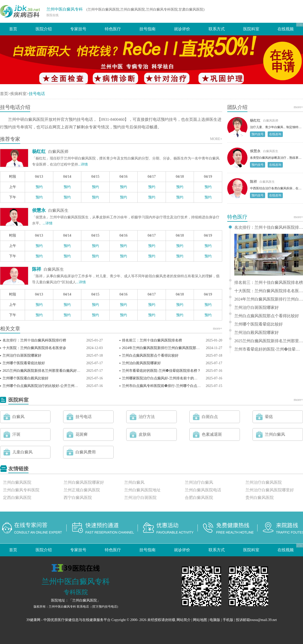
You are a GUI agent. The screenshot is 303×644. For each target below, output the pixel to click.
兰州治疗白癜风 (199, 482)
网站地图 (200, 620)
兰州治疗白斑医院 (140, 498)
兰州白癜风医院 (17, 482)
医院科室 (251, 29)
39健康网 (33, 620)
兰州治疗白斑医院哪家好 (22, 355)
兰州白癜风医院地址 (142, 490)
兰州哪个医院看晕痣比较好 (24, 363)
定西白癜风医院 (17, 498)
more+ (218, 328)
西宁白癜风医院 (78, 498)
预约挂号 (258, 134)
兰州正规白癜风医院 (82, 490)
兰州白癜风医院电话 (203, 490)
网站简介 (184, 620)
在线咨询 (275, 134)
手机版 (228, 620)
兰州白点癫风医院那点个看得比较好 (150, 355)
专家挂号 (78, 29)
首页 (13, 29)
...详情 (83, 164)
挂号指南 (147, 29)
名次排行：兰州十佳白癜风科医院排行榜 (34, 340)
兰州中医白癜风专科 (65, 9)
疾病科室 (18, 94)
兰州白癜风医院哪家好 (84, 482)
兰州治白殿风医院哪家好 (141, 363)
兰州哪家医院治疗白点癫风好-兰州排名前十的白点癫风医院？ (170, 378)
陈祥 (37, 269)
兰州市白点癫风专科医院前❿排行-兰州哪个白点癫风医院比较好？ (174, 386)
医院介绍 (44, 29)
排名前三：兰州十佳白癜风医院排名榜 (152, 340)
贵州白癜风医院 (260, 498)
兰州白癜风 (134, 482)
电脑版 (215, 620)
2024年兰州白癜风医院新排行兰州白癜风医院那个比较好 (166, 348)
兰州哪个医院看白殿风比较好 (26, 378)
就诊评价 (182, 29)
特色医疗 (113, 29)
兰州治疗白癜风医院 (264, 482)
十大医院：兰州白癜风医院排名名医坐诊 (34, 348)
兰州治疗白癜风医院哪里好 (270, 490)
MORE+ (216, 139)
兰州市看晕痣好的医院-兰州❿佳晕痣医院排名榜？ (161, 371)
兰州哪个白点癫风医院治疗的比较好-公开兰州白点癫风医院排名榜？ (56, 386)
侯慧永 (39, 210)
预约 (39, 187)
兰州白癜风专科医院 (21, 490)
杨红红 (39, 151)
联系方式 (217, 29)
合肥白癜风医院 (199, 498)
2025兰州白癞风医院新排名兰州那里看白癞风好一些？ (45, 371)
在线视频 (286, 29)
